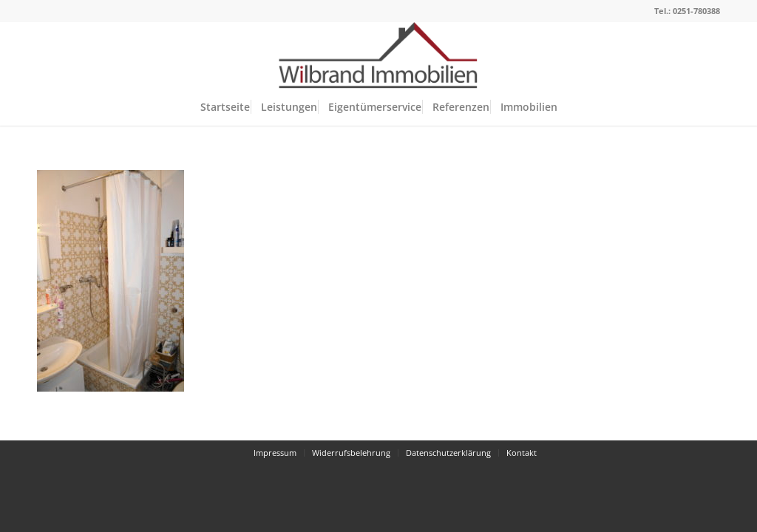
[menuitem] (225, 107)
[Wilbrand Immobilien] (378, 55)
